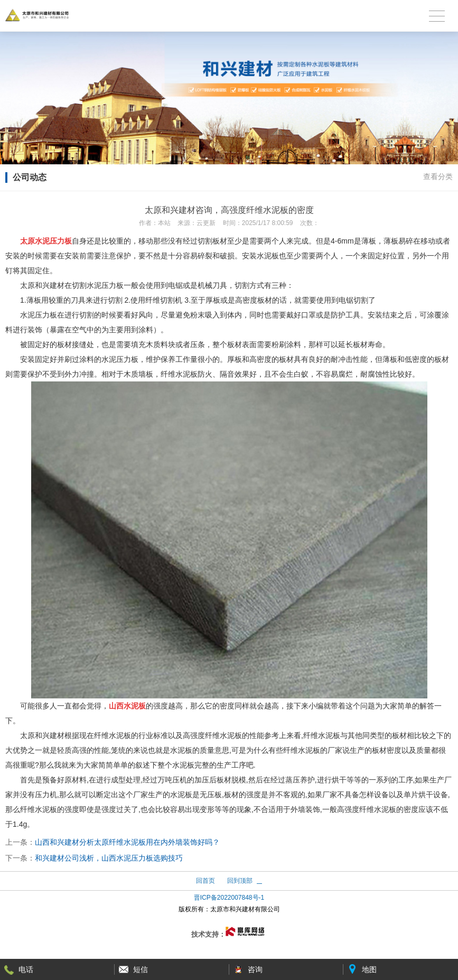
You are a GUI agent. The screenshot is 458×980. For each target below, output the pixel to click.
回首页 (205, 881)
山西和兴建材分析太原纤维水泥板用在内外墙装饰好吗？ (127, 842)
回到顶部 (240, 881)
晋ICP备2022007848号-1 (229, 898)
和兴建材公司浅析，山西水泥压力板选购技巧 (109, 858)
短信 (141, 969)
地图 (369, 969)
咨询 (255, 969)
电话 (26, 969)
